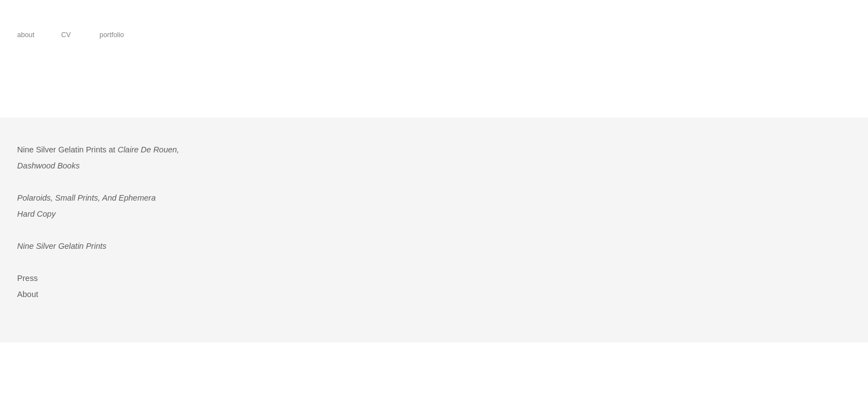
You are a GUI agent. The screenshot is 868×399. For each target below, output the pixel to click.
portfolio (110, 35)
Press (27, 278)
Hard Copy (36, 214)
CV (64, 35)
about (26, 35)
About (28, 294)
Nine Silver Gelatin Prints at (98, 150)
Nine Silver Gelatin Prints (62, 246)
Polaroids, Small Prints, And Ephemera (86, 198)
